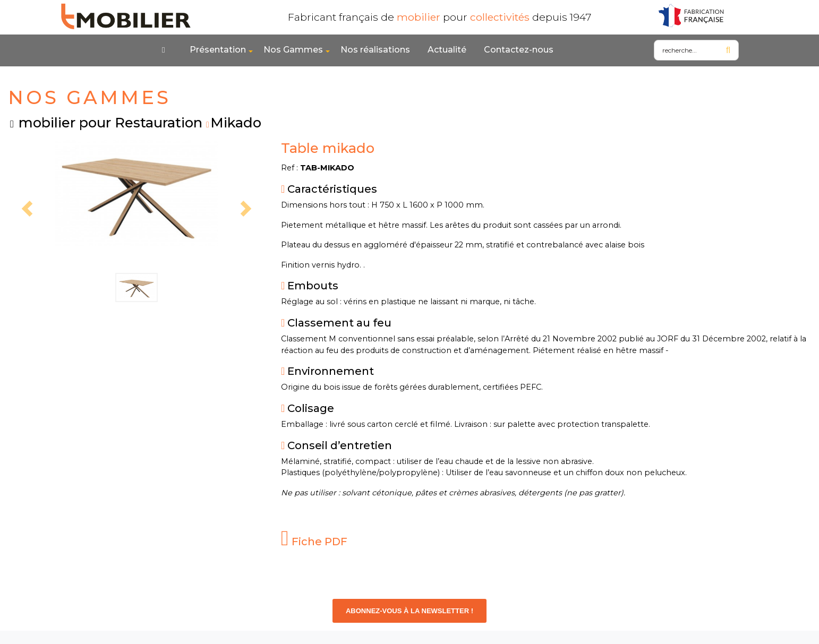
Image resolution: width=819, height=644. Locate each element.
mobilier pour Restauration (110, 122)
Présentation (218, 50)
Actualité (447, 50)
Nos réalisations (375, 50)
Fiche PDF (314, 542)
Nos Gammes (293, 50)
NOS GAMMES (89, 97)
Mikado (236, 122)
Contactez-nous (519, 50)
